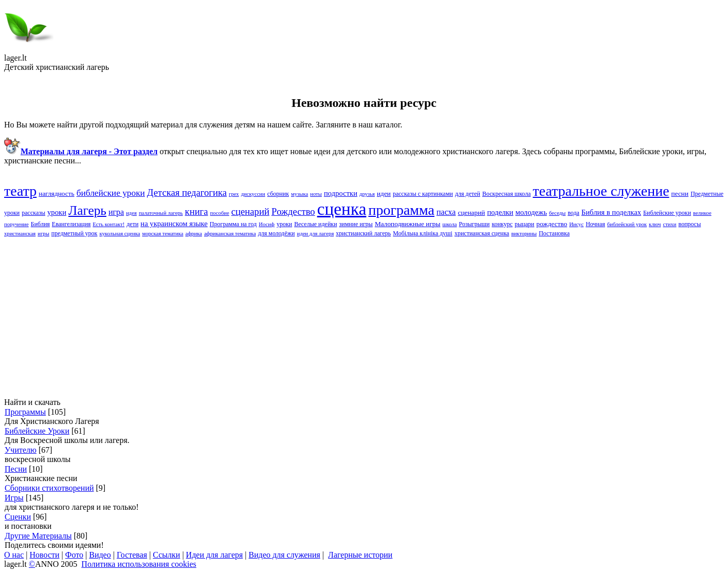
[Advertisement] (313, 318)
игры (43, 234)
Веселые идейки (315, 224)
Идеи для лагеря (215, 555)
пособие (220, 213)
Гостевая (132, 555)
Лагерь (87, 210)
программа (401, 210)
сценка (342, 209)
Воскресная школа (506, 194)
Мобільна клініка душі (423, 233)
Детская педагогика (187, 192)
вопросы (690, 224)
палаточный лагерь (161, 213)
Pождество (293, 211)
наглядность (56, 193)
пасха (446, 212)
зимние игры (356, 224)
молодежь (531, 212)
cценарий (250, 211)
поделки (500, 212)
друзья (367, 194)
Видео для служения (285, 555)
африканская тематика (230, 234)
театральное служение (601, 191)
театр (20, 191)
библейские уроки (111, 193)
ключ (655, 224)
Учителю (21, 450)
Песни (16, 469)
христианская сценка (482, 233)
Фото (74, 555)
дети (132, 224)
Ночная (595, 224)
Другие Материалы (38, 536)
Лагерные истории (360, 555)
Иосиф (267, 224)
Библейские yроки (667, 213)
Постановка (554, 233)
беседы (557, 213)
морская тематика (162, 234)
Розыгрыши (475, 224)
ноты (316, 194)
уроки (284, 224)
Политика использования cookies (139, 564)
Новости (45, 555)
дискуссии (253, 194)
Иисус (576, 224)
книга (197, 211)
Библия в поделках (611, 212)
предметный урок (75, 233)
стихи (669, 224)
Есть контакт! (108, 224)
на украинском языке (174, 224)
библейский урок (627, 224)
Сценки (18, 517)
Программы (25, 412)
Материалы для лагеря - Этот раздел (89, 151)
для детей (468, 194)
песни (680, 193)
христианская (20, 234)
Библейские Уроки (37, 431)
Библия (40, 224)
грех (234, 194)
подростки (341, 193)
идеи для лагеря (316, 234)
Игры (14, 498)
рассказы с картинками (423, 194)
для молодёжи (277, 233)
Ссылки (166, 555)
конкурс (502, 224)
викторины (524, 234)
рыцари (524, 224)
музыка (299, 194)
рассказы (33, 213)
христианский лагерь (363, 233)
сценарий (471, 212)
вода (574, 213)
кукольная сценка (120, 234)
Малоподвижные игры (408, 224)
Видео (100, 555)
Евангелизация (71, 224)
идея (131, 213)
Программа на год (233, 224)
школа (450, 224)
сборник (278, 194)
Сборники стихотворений (49, 488)
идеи (384, 193)
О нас (14, 555)
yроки (57, 212)
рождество (552, 224)
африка (193, 234)
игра (116, 212)
